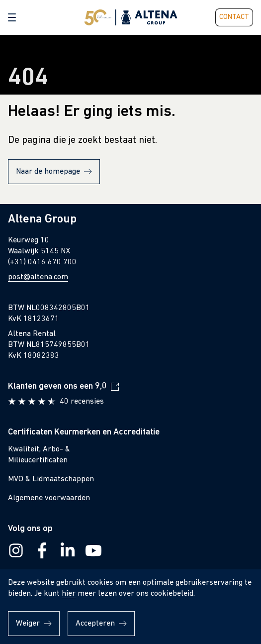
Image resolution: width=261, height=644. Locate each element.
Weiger (28, 624)
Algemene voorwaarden (49, 498)
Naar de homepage (48, 172)
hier (69, 594)
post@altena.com (38, 277)
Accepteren (95, 624)
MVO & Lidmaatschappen (51, 479)
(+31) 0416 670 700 (42, 262)
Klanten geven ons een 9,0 (57, 386)
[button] (12, 17)
